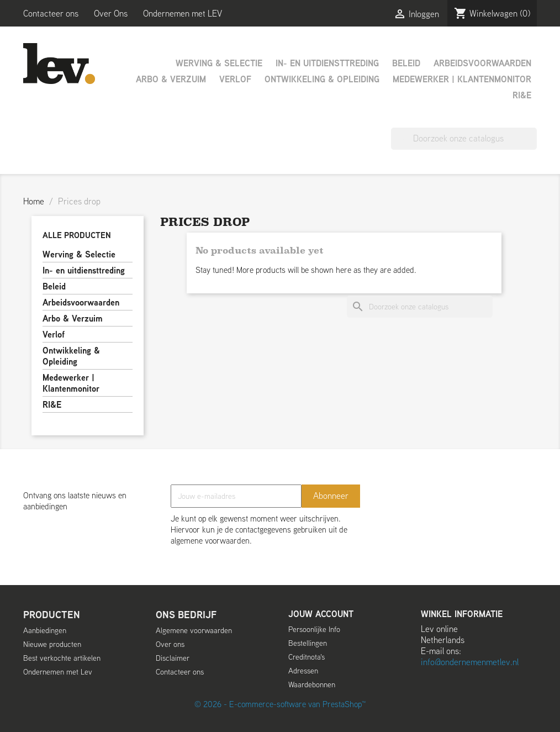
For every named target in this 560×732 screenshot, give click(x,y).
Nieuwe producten (52, 644)
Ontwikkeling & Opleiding (322, 79)
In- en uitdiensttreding (327, 63)
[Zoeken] (464, 139)
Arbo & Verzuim (171, 79)
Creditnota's (307, 657)
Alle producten (77, 235)
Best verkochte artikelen (62, 658)
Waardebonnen (312, 684)
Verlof (235, 79)
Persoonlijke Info (314, 629)
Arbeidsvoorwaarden (482, 63)
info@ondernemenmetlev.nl (470, 662)
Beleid (406, 63)
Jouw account (321, 614)
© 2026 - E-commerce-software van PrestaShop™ (280, 704)
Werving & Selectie (219, 63)
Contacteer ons (51, 14)
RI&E (522, 95)
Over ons (170, 644)
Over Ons (111, 14)
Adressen (303, 671)
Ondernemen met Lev (58, 672)
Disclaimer (173, 658)
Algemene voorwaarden (194, 630)
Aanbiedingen (45, 630)
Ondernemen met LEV (183, 14)
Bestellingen (308, 643)
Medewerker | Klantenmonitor (462, 79)
